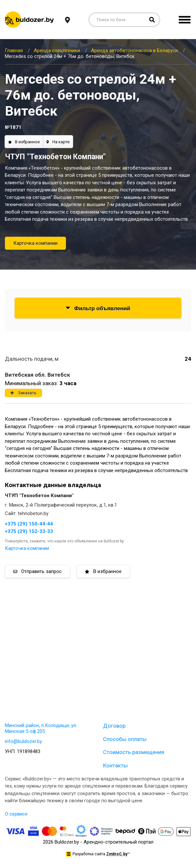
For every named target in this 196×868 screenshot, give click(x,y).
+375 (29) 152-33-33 (29, 531)
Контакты (115, 765)
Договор (114, 726)
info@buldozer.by (23, 741)
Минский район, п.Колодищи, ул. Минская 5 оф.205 (41, 728)
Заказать (23, 393)
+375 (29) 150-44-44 (29, 524)
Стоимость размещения (134, 752)
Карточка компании (35, 243)
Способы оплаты (125, 739)
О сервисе (16, 814)
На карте (58, 142)
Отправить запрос (38, 571)
